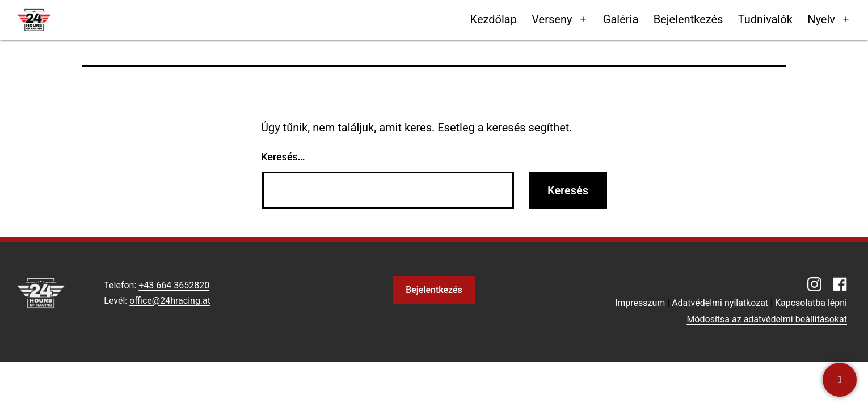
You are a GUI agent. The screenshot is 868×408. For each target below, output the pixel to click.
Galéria (621, 19)
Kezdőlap (494, 19)
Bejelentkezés (688, 19)
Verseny (552, 19)
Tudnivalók (765, 19)
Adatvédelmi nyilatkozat (720, 303)
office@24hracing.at (170, 301)
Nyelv (821, 19)
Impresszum (640, 303)
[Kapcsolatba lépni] (840, 380)
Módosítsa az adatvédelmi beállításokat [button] (767, 319)
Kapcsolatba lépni (811, 303)
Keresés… (283, 157)
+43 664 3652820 (174, 285)
